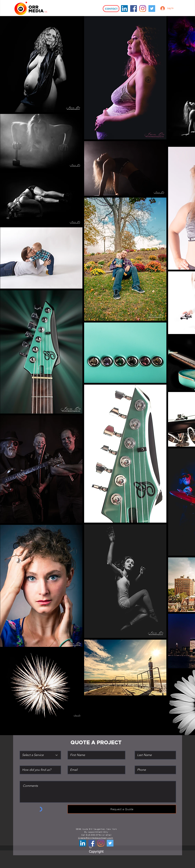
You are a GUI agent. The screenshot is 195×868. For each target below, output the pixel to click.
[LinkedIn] (124, 9)
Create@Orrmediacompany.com (96, 838)
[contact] (111, 9)
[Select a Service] (40, 755)
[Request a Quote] (122, 809)
